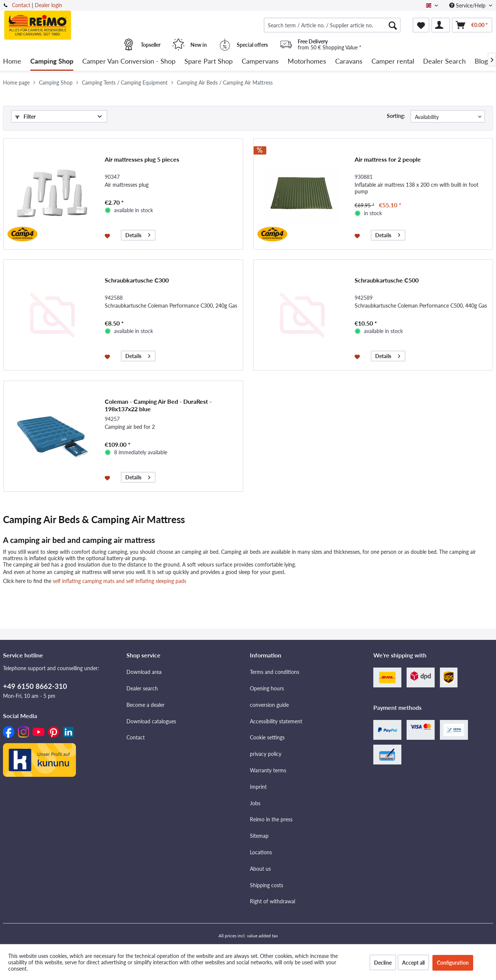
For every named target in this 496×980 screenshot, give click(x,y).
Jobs (255, 803)
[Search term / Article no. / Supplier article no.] (332, 25)
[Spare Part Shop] (209, 62)
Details (138, 234)
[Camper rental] (393, 62)
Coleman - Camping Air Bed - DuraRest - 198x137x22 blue (158, 405)
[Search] (393, 25)
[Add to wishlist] (108, 235)
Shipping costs (267, 885)
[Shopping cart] (472, 25)
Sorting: (396, 116)
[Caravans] (349, 62)
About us (260, 869)
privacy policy (266, 754)
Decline (383, 963)
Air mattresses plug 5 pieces (142, 159)
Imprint (258, 787)
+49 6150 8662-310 (35, 686)
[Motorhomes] (307, 62)
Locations (261, 852)
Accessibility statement (276, 721)
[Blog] (481, 62)
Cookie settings (267, 737)
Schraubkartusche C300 (137, 280)
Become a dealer (146, 705)
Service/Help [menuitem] (468, 5)
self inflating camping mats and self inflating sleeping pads (120, 581)
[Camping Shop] (52, 62)
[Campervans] (260, 62)
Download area (144, 672)
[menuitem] (332, 25)
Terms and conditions (275, 672)
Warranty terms (268, 770)
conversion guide (269, 705)
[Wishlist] (421, 25)
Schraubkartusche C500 (387, 280)
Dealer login (48, 5)
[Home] (12, 62)
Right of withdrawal (273, 901)
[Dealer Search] (444, 62)
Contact (21, 5)
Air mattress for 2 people (388, 159)
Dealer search (142, 688)
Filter (25, 117)
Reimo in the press (271, 819)
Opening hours (267, 688)
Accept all (413, 963)
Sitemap (259, 836)
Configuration (453, 963)
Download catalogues (151, 721)
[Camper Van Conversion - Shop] (129, 62)
